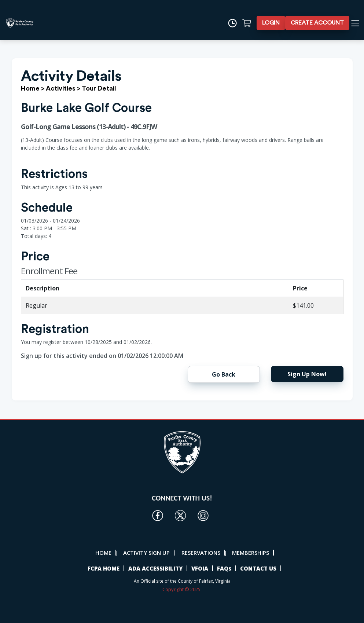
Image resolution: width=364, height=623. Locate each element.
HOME (103, 553)
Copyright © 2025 (182, 589)
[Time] (235, 23)
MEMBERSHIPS (251, 553)
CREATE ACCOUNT (317, 23)
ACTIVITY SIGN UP (146, 553)
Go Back (224, 374)
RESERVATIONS (201, 553)
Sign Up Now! (307, 374)
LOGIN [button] (271, 23)
